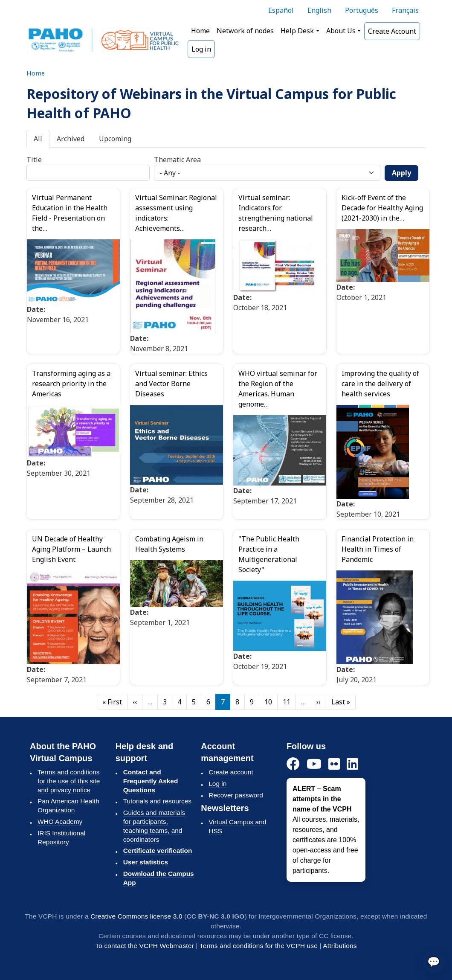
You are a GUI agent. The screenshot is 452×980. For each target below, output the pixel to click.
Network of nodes (245, 31)
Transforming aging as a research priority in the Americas (71, 384)
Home (200, 31)
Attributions (340, 946)
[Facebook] (293, 764)
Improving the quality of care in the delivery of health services (380, 384)
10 (268, 702)
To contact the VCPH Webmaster (145, 946)
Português (362, 10)
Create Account (392, 31)
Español (281, 10)
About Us (341, 31)
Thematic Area (177, 160)
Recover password (236, 795)
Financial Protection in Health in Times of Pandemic (378, 549)
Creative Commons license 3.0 (136, 916)
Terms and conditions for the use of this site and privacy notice (69, 781)
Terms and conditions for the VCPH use (259, 946)
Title (34, 160)
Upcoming (115, 139)
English (319, 10)
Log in (201, 49)
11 (287, 702)
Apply (401, 173)
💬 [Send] (434, 961)
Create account (231, 772)
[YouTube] (314, 764)
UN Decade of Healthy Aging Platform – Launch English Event (71, 549)
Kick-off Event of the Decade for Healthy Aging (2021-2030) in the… (382, 208)
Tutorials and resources (157, 801)
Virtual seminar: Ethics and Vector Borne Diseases (171, 384)
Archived (71, 139)
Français (405, 10)
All (38, 139)
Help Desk (297, 31)
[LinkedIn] (352, 764)
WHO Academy (60, 822)
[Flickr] (334, 764)
